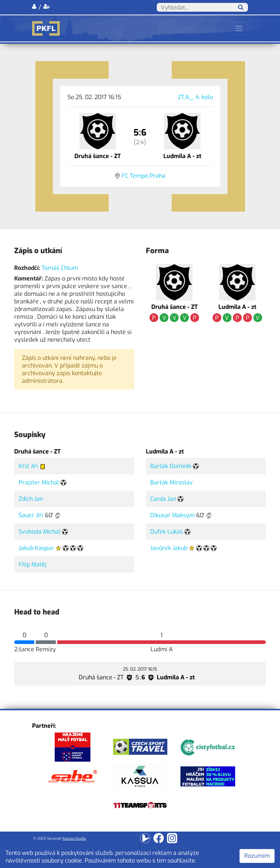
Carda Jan (163, 499)
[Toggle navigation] (239, 28)
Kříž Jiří (28, 466)
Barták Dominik (171, 466)
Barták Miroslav (172, 482)
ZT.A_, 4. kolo (195, 97)
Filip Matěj (32, 564)
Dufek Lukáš (167, 532)
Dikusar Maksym (172, 515)
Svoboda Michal (40, 532)
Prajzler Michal (39, 482)
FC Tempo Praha (144, 176)
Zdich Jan (31, 499)
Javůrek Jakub (169, 548)
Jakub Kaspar (36, 548)
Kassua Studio (74, 838)
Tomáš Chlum (60, 268)
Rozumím (257, 856)
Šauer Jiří (31, 515)
